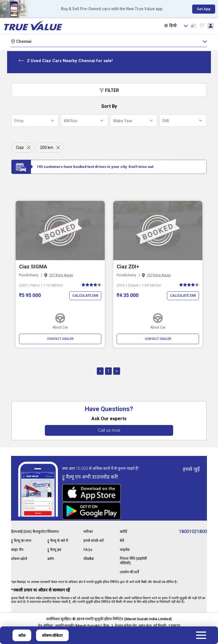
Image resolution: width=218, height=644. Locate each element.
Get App (202, 9)
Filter (109, 90)
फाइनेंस (125, 545)
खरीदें (124, 527)
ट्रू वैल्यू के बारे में (58, 536)
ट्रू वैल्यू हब (54, 545)
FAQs (88, 545)
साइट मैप (18, 550)
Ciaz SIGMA (33, 267)
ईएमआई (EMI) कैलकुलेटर (22, 530)
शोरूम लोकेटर (52, 635)
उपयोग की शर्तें (130, 567)
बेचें (122, 536)
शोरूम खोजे (20, 558)
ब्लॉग (51, 554)
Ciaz (20, 148)
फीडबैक (89, 554)
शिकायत (54, 527)
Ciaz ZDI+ (128, 267)
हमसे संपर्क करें (94, 536)
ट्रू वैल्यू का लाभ (22, 541)
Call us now (109, 430)
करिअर (89, 527)
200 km (47, 148)
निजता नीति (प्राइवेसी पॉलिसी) (135, 556)
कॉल (22, 635)
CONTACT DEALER (60, 339)
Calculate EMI (84, 296)
